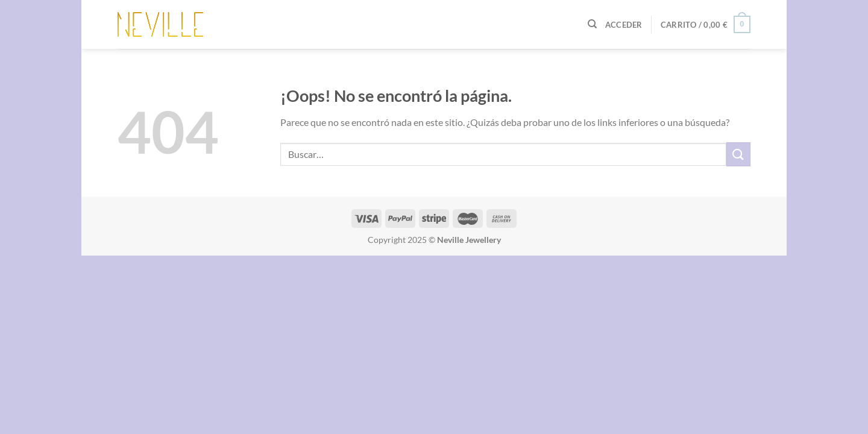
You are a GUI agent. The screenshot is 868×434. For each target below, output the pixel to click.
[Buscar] (592, 24)
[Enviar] (738, 154)
